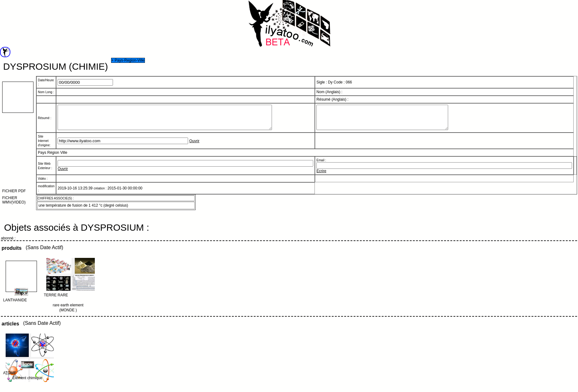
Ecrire (321, 176)
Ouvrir (194, 146)
